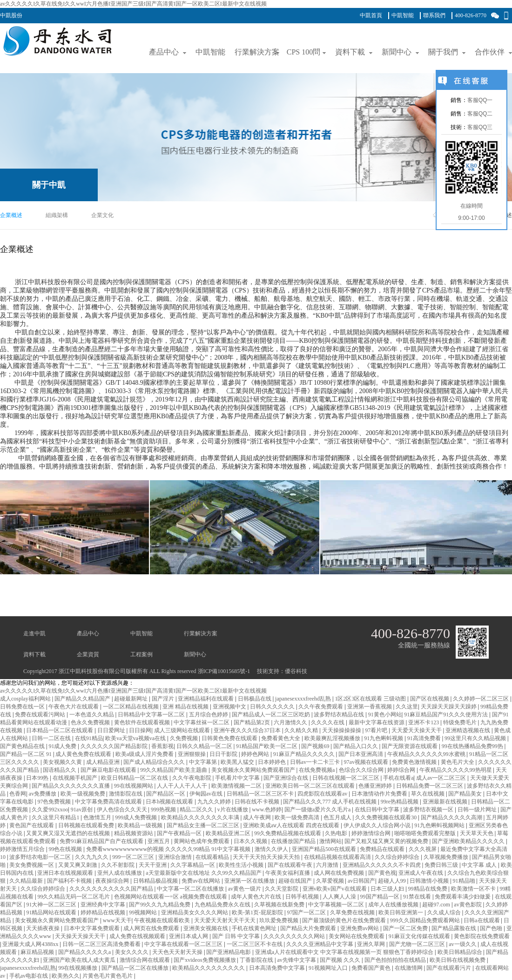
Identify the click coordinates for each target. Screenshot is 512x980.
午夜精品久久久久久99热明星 (456, 770)
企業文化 (102, 215)
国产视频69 (316, 746)
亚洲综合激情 (176, 857)
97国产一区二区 (307, 912)
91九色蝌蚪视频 (384, 738)
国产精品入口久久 (356, 746)
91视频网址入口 (329, 968)
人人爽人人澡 (340, 897)
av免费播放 (43, 794)
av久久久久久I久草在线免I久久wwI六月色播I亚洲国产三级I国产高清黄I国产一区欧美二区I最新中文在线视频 (133, 4)
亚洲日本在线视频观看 (66, 873)
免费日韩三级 (442, 865)
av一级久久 (463, 944)
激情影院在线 (126, 794)
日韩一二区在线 (52, 738)
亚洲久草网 (372, 944)
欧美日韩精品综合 (461, 952)
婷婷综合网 (402, 770)
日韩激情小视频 (430, 881)
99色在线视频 (66, 849)
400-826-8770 (471, 15)
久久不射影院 (118, 865)
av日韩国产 (361, 881)
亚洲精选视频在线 (468, 730)
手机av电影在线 (29, 976)
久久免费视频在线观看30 (387, 817)
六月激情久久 (291, 722)
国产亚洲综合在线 (286, 778)
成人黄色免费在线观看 (84, 754)
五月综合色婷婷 (209, 715)
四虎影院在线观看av (323, 794)
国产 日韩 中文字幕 (237, 936)
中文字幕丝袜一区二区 (202, 722)
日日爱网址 (112, 730)
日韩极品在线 (255, 699)
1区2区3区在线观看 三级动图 (371, 699)
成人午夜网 (258, 817)
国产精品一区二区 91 (27, 754)
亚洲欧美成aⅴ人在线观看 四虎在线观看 (292, 825)
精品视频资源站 (134, 833)
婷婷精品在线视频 (104, 912)
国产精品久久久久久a (85, 952)
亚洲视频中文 (230, 707)
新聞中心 (195, 654)
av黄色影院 (468, 905)
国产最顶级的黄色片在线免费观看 (345, 920)
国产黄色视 (382, 873)
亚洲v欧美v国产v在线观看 (335, 889)
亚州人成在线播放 (120, 873)
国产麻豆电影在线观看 (109, 770)
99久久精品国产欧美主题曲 (174, 770)
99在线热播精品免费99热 (473, 746)
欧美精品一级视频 (141, 825)
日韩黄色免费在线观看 (230, 738)
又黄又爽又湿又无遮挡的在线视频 (69, 833)
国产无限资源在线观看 (410, 746)
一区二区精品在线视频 (131, 707)
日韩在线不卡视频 (258, 802)
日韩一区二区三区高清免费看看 (102, 944)
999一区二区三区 (134, 857)
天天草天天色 (477, 833)
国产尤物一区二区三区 (418, 944)
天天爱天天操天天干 (417, 730)
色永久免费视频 (91, 722)
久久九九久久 (92, 857)
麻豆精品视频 (38, 952)
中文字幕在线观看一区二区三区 (184, 944)
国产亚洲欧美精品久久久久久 (469, 841)
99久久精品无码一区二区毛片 (74, 897)
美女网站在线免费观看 (357, 936)
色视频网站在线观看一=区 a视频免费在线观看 (171, 897)
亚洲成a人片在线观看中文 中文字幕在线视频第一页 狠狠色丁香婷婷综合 (345, 952)
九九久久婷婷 (215, 802)
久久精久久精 (302, 730)
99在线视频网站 (134, 786)
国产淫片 (164, 699)
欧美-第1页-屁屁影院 (258, 912)
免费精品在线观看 (383, 849)
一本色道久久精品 (92, 715)
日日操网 (140, 730)
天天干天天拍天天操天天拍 (267, 857)
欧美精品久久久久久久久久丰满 (201, 817)
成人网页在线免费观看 (152, 928)
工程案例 (141, 654)
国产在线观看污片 (449, 968)
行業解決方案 (201, 633)
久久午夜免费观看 (321, 707)
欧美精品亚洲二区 (229, 833)
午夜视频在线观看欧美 (163, 920)
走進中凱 (34, 633)
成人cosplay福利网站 (26, 699)
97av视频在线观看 (367, 762)
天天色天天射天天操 (178, 952)
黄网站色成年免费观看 (202, 841)
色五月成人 (338, 817)
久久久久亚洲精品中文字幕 (320, 944)
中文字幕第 (204, 762)
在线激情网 (409, 968)
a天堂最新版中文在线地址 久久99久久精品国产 (204, 873)
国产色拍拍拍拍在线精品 (396, 960)
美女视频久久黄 (63, 762)
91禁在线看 (418, 897)
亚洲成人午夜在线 (421, 873)
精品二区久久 (197, 810)
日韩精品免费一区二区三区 (430, 786)
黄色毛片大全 (458, 762)
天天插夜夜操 (44, 928)
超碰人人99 (393, 881)
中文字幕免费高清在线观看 (109, 802)
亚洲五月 (159, 841)
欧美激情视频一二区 (237, 786)
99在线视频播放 (78, 968)
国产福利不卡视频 (70, 881)
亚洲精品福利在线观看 (206, 699)
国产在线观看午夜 (291, 865)
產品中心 (88, 633)
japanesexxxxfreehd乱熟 (304, 699)
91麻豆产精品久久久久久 (305, 754)
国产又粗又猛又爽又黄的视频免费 (387, 841)
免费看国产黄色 (372, 968)
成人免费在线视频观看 (138, 936)
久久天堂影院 (282, 889)
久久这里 (407, 707)
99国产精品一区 (381, 897)
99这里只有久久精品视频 (476, 738)
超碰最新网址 (131, 699)
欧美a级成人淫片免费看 (145, 754)
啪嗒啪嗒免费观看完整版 (426, 833)
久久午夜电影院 (192, 778)
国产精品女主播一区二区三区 (204, 825)
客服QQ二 (480, 114)
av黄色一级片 (245, 889)
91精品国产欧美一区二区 (267, 746)
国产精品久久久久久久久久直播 (71, 786)
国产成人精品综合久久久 (155, 762)
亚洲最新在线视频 (446, 802)
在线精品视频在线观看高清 (338, 857)
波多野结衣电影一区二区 (41, 857)
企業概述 (11, 215)
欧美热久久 (66, 976)
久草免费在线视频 (353, 912)
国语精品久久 (60, 770)
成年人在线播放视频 (394, 905)
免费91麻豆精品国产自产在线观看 (102, 841)
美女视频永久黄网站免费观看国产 (254, 770)
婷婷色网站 (256, 754)
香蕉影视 (162, 746)
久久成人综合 (445, 912)
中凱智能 (403, 15)
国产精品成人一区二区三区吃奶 (272, 715)
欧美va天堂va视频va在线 (136, 738)
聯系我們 (434, 15)
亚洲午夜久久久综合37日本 (248, 730)
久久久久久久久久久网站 (295, 936)
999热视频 (164, 810)
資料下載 (34, 654)
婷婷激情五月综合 (23, 849)
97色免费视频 (55, 802)
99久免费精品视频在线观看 (288, 833)
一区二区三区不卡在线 (255, 944)
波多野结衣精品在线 (340, 715)
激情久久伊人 (272, 849)
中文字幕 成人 (480, 865)
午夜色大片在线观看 (74, 707)
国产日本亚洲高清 (361, 754)
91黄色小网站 (385, 715)
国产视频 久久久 (341, 960)
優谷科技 (296, 671)
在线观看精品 (213, 857)
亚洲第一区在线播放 (250, 881)
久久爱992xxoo (50, 810)
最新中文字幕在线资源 (377, 722)
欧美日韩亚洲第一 (401, 912)
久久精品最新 (27, 881)
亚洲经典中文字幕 (104, 905)
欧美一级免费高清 (298, 817)
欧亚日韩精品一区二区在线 (135, 778)
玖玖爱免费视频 (280, 920)
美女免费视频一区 (32, 865)
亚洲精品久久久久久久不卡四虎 (382, 865)
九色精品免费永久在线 (223, 905)
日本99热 (38, 778)
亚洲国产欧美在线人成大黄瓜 (80, 960)
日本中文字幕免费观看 (92, 928)
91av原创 (82, 810)
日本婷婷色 (273, 762)
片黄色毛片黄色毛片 (108, 976)
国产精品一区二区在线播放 (136, 968)
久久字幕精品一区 (193, 865)
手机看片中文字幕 (238, 778)
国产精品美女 (466, 794)
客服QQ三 (480, 127)
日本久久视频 (251, 841)
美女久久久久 (132, 952)
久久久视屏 (423, 849)
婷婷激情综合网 (372, 833)
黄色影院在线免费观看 (482, 936)
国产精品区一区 (166, 794)
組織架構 (57, 215)
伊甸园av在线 (207, 794)
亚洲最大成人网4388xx (31, 944)
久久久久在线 (328, 722)
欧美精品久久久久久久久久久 (209, 968)
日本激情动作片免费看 (380, 794)
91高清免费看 (425, 738)
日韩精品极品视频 (156, 881)
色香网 (18, 794)
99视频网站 (144, 912)
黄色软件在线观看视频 (143, 722)
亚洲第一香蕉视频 (370, 707)
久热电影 (337, 833)
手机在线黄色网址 (255, 928)
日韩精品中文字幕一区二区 (152, 715)
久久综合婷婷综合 (398, 857)
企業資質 (88, 654)
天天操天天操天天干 (81, 936)
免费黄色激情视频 (415, 762)
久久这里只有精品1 (56, 817)
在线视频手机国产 (76, 778)
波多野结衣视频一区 (429, 810)
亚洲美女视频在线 (206, 928)
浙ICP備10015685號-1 (224, 671)
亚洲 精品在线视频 (186, 707)
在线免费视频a (317, 770)
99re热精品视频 (400, 802)
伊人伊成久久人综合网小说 (378, 825)
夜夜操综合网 (113, 881)
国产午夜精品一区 (180, 833)
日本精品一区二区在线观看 (60, 730)
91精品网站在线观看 (52, 912)
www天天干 (117, 920)
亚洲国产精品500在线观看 (325, 849)
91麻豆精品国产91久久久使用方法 (447, 715)
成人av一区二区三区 (442, 778)
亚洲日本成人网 (189, 936)
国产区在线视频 (430, 699)
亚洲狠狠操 (192, 754)
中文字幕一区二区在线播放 (191, 889)
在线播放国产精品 (294, 841)
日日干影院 (224, 754)
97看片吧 (377, 730)
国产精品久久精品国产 (83, 699)
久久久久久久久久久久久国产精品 (112, 889)
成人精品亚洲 (104, 762)
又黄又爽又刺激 (78, 865)
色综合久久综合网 (362, 770)
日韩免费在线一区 (23, 707)
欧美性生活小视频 (242, 865)
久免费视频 (185, 738)
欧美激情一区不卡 (474, 889)
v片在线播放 (233, 810)
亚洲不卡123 (424, 722)
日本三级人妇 (388, 889)
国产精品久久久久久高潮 (452, 817)
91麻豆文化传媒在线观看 (420, 936)
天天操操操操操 (342, 730)
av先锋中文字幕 (297, 960)
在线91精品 (89, 738)
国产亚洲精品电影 (229, 952)
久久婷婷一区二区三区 (482, 699)
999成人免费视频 (137, 817)
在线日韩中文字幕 (378, 810)
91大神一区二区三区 (52, 905)
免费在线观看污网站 (41, 715)
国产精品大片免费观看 (309, 928)
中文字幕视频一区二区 (337, 905)
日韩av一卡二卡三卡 (316, 762)
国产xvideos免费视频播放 (205, 960)
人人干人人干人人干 (183, 786)
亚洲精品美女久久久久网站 (195, 912)
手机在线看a (398, 778)
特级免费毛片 (461, 722)
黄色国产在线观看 (32, 825)
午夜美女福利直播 (288, 873)
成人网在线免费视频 (340, 873)
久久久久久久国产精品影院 (115, 746)
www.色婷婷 (267, 810)
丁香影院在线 (257, 960)
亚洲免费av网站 (360, 928)
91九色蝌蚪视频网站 (440, 825)
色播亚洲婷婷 (376, 786)
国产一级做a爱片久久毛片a (318, 810)
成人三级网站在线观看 (183, 730)
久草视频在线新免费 (280, 905)
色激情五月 (98, 817)
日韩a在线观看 (482, 920)
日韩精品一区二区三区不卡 (261, 794)
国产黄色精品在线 (23, 746)
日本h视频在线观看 (170, 802)
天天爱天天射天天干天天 (226, 920)
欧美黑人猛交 (238, 762)
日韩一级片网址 (478, 810)
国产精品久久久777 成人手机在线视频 (330, 802)
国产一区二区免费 (406, 928)
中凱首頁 (371, 15)
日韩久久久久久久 (273, 707)
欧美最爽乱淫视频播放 (333, 738)
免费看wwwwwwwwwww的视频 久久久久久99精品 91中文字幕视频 (169, 849)
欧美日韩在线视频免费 (458, 960)
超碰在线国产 (296, 881)
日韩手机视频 (303, 897)
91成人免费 (63, 746)
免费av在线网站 (202, 881)
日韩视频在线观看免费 (87, 825)
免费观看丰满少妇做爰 (463, 897)
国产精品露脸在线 (455, 928)
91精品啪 (465, 881)
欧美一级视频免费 (84, 794)
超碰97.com (437, 905)
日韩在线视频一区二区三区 (347, 778)
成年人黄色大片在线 (257, 897)
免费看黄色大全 (281, 738)
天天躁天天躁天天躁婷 (449, 707)
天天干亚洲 (153, 865)
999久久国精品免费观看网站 (426, 920)
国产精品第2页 (253, 722)
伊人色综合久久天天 (123, 810)
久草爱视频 (331, 881)
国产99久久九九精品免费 (160, 905)
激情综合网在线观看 (145, 960)
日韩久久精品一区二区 (205, 746)
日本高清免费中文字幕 (278, 968)
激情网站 (330, 841)
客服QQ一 (480, 100)
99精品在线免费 (428, 889)
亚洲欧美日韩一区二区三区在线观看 (311, 786)
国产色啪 (492, 928)
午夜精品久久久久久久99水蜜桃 (427, 754)
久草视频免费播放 (447, 857)
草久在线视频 (428, 794)
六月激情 (328, 865)
